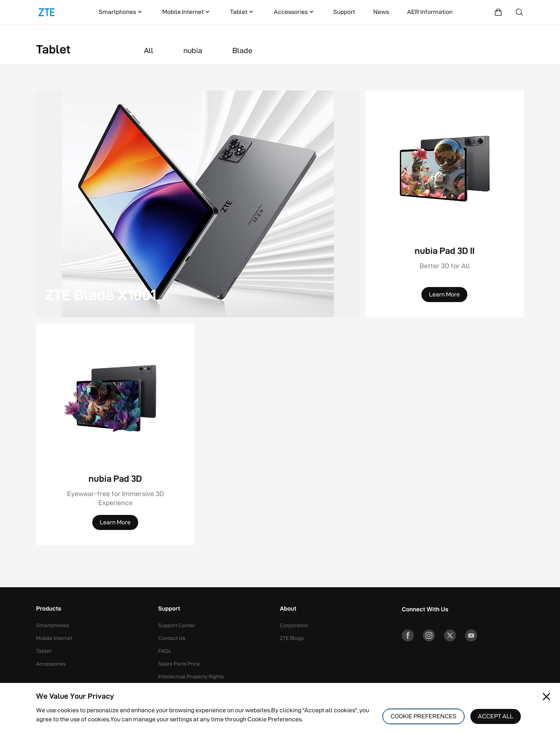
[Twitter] (450, 635)
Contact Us (172, 638)
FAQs (164, 651)
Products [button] (49, 609)
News (381, 12)
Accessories (294, 12)
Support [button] (169, 609)
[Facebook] (408, 635)
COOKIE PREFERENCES (423, 716)
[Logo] (47, 12)
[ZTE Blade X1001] (198, 204)
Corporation (294, 625)
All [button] (149, 50)
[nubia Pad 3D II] (445, 204)
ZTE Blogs (292, 638)
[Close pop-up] (546, 697)
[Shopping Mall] (498, 12)
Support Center (177, 625)
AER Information (430, 12)
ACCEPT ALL (496, 716)
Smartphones (121, 12)
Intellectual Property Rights (191, 676)
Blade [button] (242, 50)
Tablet (243, 12)
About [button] (288, 609)
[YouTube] (471, 635)
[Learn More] (444, 295)
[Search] (519, 12)
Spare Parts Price (179, 664)
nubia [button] (193, 50)
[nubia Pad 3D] (115, 457)
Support (344, 12)
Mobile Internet (187, 12)
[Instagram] (429, 635)
